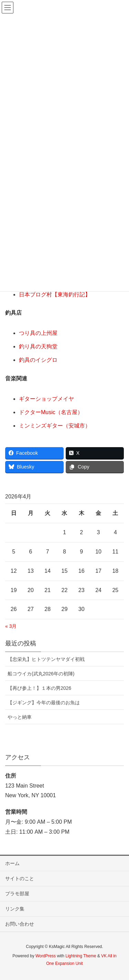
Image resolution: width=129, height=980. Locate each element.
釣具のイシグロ (38, 360)
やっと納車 (20, 717)
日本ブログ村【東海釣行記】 (55, 294)
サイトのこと (20, 878)
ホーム (12, 863)
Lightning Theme (81, 956)
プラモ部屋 (17, 894)
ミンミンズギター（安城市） (55, 426)
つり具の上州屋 (38, 333)
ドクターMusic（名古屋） (51, 412)
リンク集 (15, 909)
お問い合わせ (20, 924)
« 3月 (11, 626)
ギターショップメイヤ (46, 399)
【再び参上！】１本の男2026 (39, 688)
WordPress (46, 956)
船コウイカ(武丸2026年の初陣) (41, 674)
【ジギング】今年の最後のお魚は (44, 703)
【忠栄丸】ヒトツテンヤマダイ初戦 (46, 659)
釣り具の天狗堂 (38, 346)
